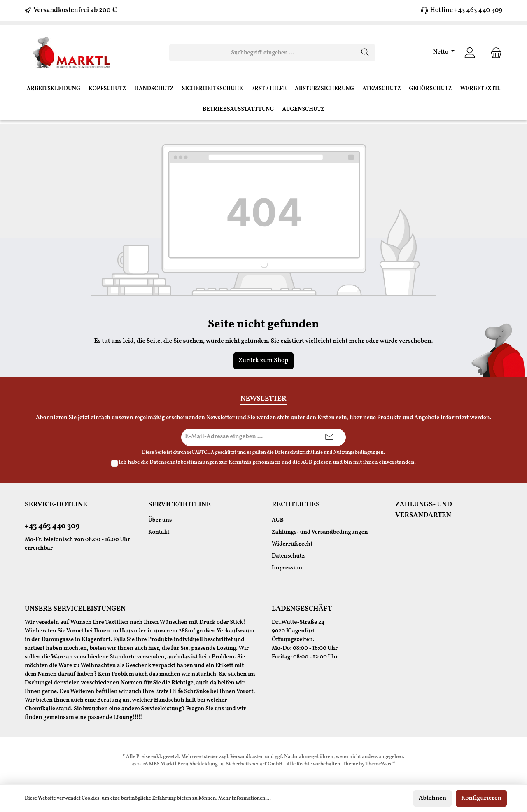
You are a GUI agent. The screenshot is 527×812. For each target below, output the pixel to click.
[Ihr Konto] (470, 53)
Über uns (160, 520)
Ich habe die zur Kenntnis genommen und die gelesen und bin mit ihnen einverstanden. (267, 462)
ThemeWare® (380, 764)
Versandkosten (247, 757)
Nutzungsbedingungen (359, 453)
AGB (307, 462)
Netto (442, 52)
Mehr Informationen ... (245, 798)
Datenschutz (288, 556)
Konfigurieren (481, 798)
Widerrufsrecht (292, 544)
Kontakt (159, 532)
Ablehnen (433, 798)
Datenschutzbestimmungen (184, 462)
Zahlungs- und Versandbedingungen (320, 532)
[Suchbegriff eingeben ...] (263, 53)
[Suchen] (365, 53)
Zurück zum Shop (264, 360)
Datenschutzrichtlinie (299, 453)
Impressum (287, 568)
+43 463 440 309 (52, 526)
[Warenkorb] (494, 53)
